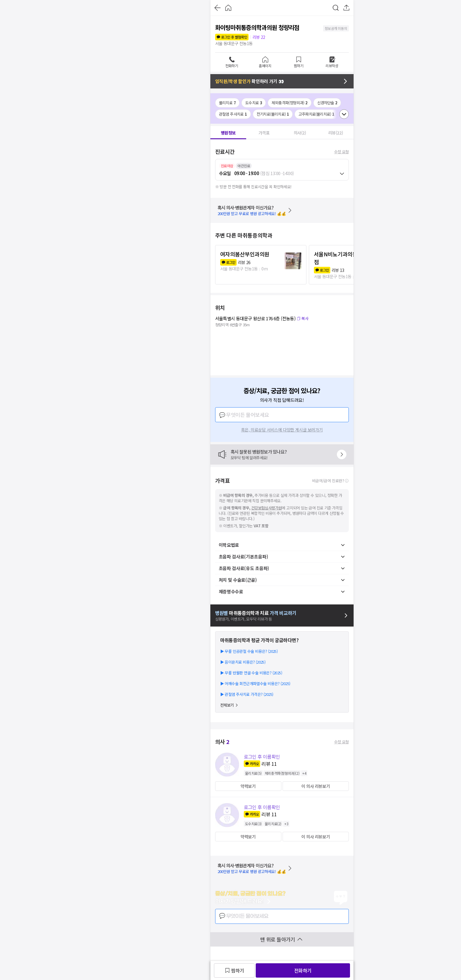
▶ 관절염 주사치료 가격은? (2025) (247, 694)
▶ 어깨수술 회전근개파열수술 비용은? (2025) (255, 683)
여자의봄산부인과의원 (245, 254)
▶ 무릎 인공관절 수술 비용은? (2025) (249, 651)
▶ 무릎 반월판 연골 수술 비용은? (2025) (251, 673)
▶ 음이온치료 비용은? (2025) (243, 662)
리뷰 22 (259, 37)
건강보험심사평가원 (267, 508)
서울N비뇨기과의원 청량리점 (344, 258)
